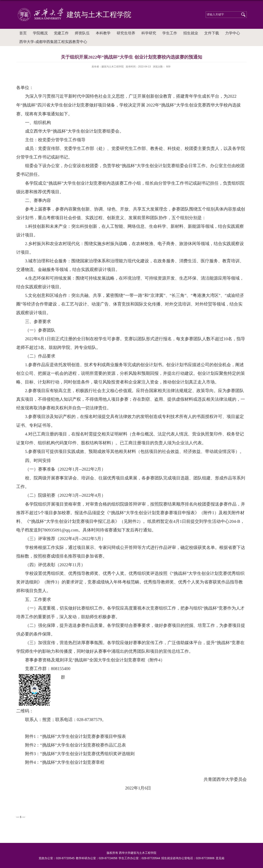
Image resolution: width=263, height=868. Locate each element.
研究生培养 (126, 33)
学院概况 (40, 33)
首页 (23, 33)
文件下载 (212, 33)
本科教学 (103, 33)
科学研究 (149, 33)
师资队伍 (82, 33)
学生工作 (170, 33)
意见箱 (220, 858)
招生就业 (191, 33)
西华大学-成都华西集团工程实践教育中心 (53, 42)
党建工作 (61, 33)
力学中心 (233, 33)
